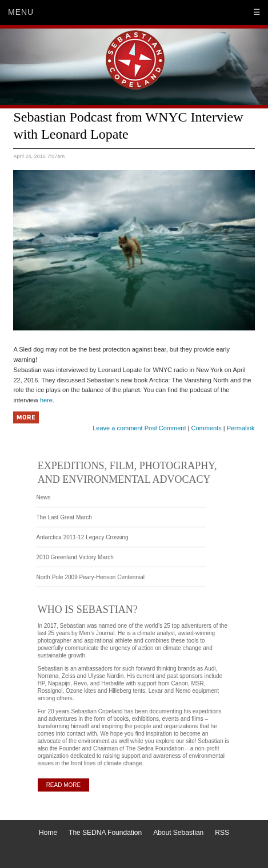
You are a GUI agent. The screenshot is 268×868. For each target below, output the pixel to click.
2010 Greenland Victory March (75, 557)
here (46, 400)
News (43, 497)
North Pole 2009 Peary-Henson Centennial (90, 577)
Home (48, 833)
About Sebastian (178, 833)
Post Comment (165, 428)
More (26, 417)
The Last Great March (64, 517)
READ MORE (64, 785)
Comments (206, 428)
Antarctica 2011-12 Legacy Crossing (82, 537)
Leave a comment (117, 428)
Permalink (241, 428)
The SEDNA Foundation (105, 833)
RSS (222, 833)
